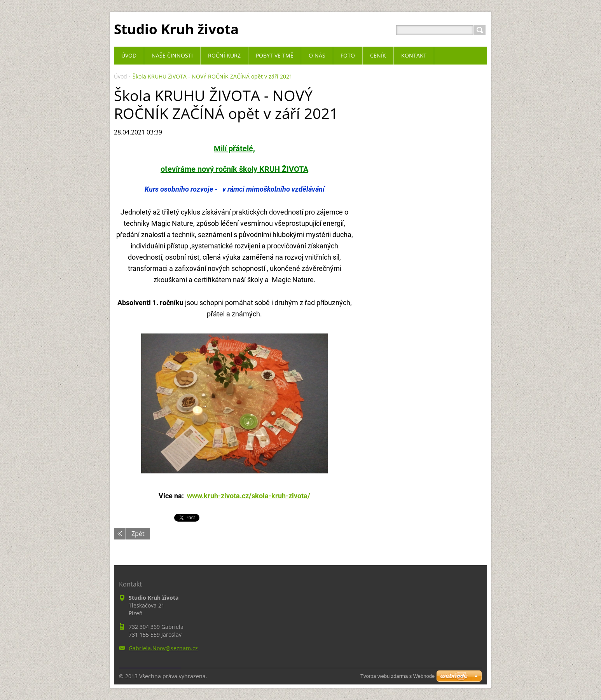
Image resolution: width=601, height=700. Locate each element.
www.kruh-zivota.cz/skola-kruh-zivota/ (249, 496)
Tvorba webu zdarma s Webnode (397, 676)
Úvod (121, 76)
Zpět (138, 534)
